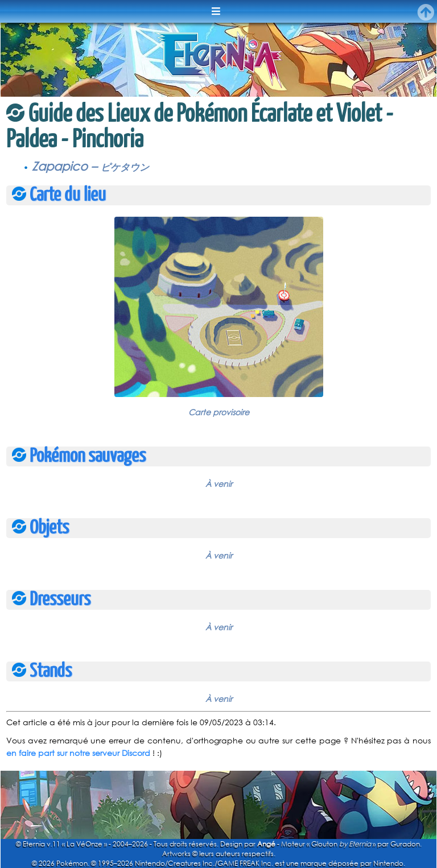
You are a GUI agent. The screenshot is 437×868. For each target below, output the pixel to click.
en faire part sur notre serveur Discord (78, 753)
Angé (266, 844)
